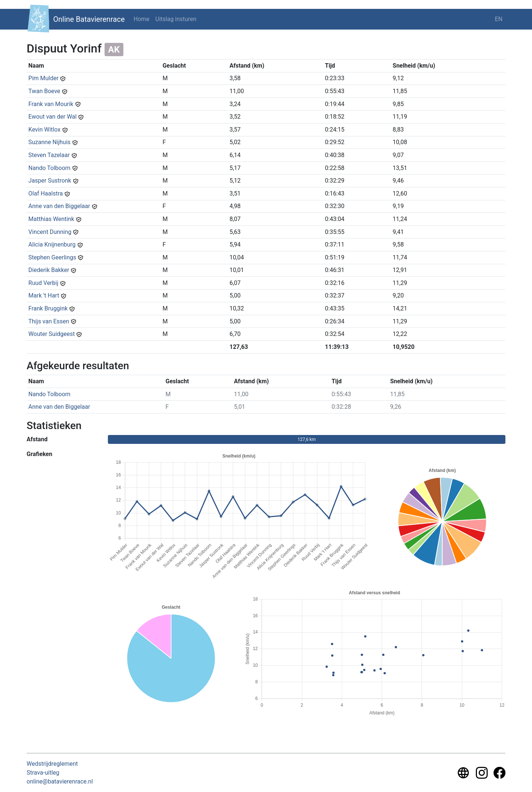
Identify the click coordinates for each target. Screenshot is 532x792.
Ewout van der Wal (53, 117)
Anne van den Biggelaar (59, 206)
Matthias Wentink (51, 219)
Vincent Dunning (50, 232)
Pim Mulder (44, 78)
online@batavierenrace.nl (60, 781)
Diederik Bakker (49, 270)
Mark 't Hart (44, 295)
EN (499, 19)
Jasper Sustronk (50, 181)
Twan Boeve (44, 91)
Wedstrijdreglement (52, 764)
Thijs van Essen (49, 321)
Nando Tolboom (50, 168)
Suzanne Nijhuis (50, 142)
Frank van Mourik (51, 104)
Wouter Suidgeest (52, 334)
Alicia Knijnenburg (52, 244)
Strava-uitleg (43, 773)
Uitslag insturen (176, 19)
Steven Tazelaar (49, 155)
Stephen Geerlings (52, 257)
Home (142, 19)
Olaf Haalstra (46, 193)
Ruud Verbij (43, 283)
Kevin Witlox (45, 130)
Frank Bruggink (48, 308)
